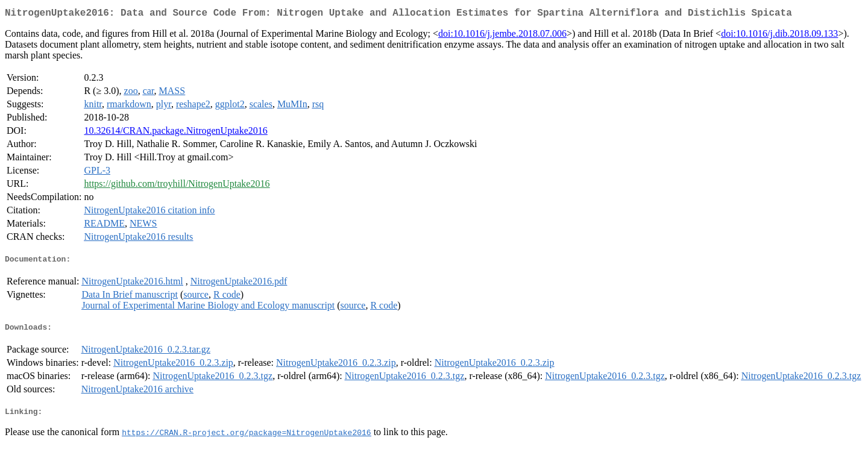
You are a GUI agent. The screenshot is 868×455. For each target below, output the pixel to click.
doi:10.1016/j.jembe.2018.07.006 (502, 36)
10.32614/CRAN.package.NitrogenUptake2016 (175, 133)
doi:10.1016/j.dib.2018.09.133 (779, 36)
